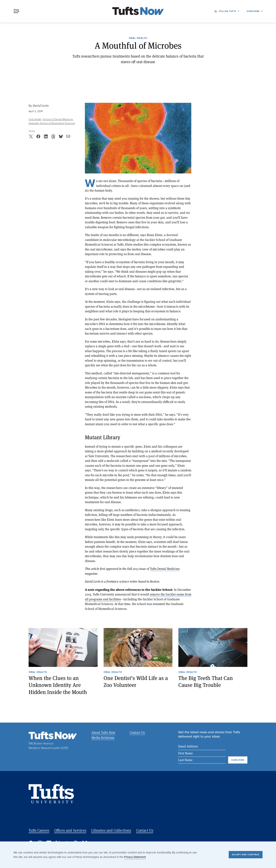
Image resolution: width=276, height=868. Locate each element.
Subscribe (253, 11)
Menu (16, 11)
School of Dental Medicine (58, 119)
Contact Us (137, 732)
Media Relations (103, 738)
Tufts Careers (39, 831)
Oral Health (138, 38)
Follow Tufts (228, 11)
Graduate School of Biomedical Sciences (52, 123)
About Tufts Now (103, 732)
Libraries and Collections (111, 831)
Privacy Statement (135, 857)
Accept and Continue (246, 855)
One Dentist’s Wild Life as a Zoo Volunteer (136, 682)
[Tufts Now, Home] (138, 11)
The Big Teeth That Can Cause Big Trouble (206, 682)
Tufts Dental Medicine (165, 569)
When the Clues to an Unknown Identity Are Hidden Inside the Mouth (58, 685)
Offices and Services (70, 831)
